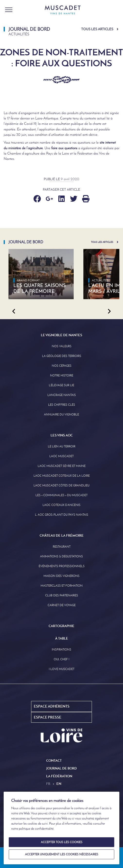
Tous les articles (97, 29)
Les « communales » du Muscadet (61, 495)
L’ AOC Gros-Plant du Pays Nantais (62, 515)
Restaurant (62, 547)
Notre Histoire (62, 375)
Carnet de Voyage (62, 605)
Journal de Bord (61, 768)
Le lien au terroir (62, 446)
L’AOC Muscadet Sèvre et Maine (62, 466)
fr (48, 784)
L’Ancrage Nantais (62, 395)
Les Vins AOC (62, 435)
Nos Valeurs (62, 346)
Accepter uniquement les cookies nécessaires (62, 854)
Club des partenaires (62, 595)
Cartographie (61, 626)
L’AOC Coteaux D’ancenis (61, 505)
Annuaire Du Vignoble (61, 414)
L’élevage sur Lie (61, 385)
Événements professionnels (62, 566)
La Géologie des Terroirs (62, 356)
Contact (54, 760)
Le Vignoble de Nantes (61, 335)
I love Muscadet (62, 669)
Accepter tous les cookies (62, 842)
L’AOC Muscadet (61, 456)
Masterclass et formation (62, 586)
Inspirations (61, 650)
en (59, 784)
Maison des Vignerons (61, 576)
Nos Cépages (62, 366)
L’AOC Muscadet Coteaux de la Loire (62, 476)
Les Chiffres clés (62, 405)
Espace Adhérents (52, 706)
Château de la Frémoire (62, 535)
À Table (62, 638)
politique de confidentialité (36, 829)
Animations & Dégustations (61, 556)
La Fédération (59, 776)
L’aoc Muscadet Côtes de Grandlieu (61, 485)
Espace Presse (48, 717)
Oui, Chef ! (61, 659)
